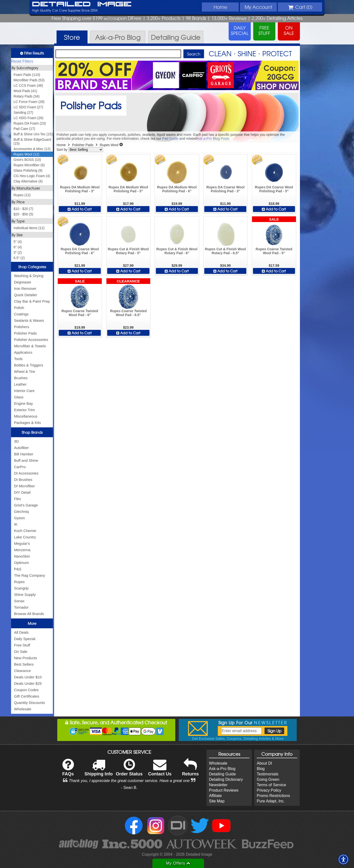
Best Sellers (24, 664)
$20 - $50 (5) (23, 214)
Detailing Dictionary (226, 779)
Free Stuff (22, 645)
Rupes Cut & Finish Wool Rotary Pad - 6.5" (225, 251)
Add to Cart (80, 209)
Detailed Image (82, 4)
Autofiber (21, 448)
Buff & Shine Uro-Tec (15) (33, 134)
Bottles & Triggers (29, 365)
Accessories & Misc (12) (32, 149)
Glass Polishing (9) (28, 170)
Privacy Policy (269, 790)
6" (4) (18, 247)
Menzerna (22, 550)
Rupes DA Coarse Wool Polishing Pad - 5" (274, 189)
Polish (19, 308)
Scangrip (21, 588)
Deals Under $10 (28, 677)
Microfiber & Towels (30, 346)
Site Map (217, 801)
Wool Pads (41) (25, 91)
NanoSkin (22, 556)
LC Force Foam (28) (29, 102)
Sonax (19, 601)
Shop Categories (32, 267)
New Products (25, 658)
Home (220, 7)
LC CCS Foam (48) (28, 85)
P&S (18, 569)
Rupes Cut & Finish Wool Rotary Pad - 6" (177, 251)
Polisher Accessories (31, 340)
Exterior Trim (24, 410)
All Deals (21, 632)
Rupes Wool (109, 145)
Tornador (21, 607)
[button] (343, 859)
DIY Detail (22, 492)
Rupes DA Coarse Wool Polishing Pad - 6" (80, 251)
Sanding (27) (23, 112)
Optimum (22, 563)
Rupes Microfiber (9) (29, 165)
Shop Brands (32, 432)
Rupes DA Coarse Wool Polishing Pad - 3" (225, 189)
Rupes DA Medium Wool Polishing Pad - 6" (177, 189)
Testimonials (267, 774)
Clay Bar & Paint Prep (32, 301)
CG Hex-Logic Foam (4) (32, 176)
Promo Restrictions (273, 796)
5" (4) (18, 242)
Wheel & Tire (25, 371)
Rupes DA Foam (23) (30, 123)
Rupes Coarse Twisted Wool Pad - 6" (80, 313)
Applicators (23, 352)
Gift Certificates (27, 696)
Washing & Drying (29, 276)
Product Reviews (224, 790)
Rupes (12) (22, 195)
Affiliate (215, 796)
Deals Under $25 (28, 683)
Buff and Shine (26, 460)
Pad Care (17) (24, 129)
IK (16, 524)
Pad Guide (170, 139)
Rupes (19, 582)
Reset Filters (22, 61)
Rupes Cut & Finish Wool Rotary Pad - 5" (128, 251)
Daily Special (25, 639)
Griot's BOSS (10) (27, 160)
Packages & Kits (27, 423)
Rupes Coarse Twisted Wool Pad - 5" (274, 251)
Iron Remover (25, 288)
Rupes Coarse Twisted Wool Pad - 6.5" (128, 313)
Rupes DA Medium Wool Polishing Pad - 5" (128, 189)
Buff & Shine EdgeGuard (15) (32, 141)
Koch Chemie (25, 531)
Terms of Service (271, 785)
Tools (18, 359)
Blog (261, 769)
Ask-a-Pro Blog (222, 769)
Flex (17, 499)
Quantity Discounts (29, 703)
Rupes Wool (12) (26, 154)
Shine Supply (25, 595)
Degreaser (23, 282)
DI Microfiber (24, 486)
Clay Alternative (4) (28, 181)
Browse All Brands (29, 614)
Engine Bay (23, 403)
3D (16, 441)
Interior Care (24, 391)
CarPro (20, 467)
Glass (19, 397)
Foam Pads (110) (27, 75)
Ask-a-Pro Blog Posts (213, 139)
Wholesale (23, 709)
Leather (20, 384)
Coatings (21, 314)
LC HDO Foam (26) (28, 118)
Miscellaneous (26, 416)
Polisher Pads (25, 333)
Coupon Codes (26, 690)
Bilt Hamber (24, 454)
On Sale (21, 651)
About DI (264, 763)
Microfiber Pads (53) (29, 80)
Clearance (22, 671)
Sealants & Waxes (29, 320)
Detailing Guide (222, 774)
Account (258, 7)
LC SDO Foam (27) (28, 107)
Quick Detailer (26, 295)
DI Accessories (26, 473)
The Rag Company (29, 575)
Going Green (268, 779)
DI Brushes (23, 480)
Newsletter (218, 785)
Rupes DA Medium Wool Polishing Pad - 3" (80, 189)
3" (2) (18, 252)
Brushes (21, 378)
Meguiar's (22, 543)
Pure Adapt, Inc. (271, 801)
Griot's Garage (26, 505)
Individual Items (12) (29, 228)
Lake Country (25, 537)
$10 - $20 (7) (23, 209)
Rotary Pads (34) (27, 96)
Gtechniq (21, 511)
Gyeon (19, 518)
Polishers (22, 327)
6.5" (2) (19, 258)
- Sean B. (129, 788)
